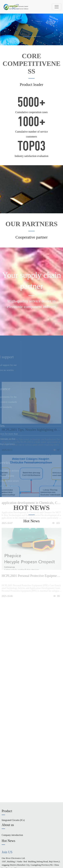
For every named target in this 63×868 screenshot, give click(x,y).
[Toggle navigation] (57, 7)
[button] (27, 36)
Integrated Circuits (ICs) (13, 820)
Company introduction (12, 835)
